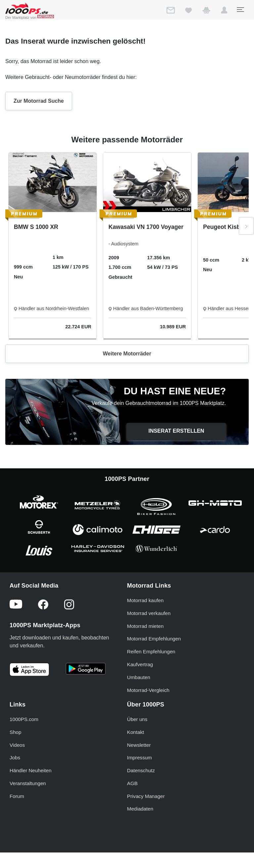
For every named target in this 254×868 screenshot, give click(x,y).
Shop (15, 732)
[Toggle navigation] (240, 10)
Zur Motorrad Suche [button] (39, 101)
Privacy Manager (146, 796)
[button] (224, 12)
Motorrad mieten (145, 626)
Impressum (139, 758)
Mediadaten (140, 809)
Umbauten (139, 677)
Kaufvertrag (140, 664)
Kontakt (136, 732)
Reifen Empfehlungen (151, 651)
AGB (132, 783)
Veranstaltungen (28, 783)
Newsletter (139, 745)
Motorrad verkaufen (149, 613)
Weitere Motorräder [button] (127, 354)
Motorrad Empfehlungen (154, 639)
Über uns (137, 719)
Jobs (15, 758)
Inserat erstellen (176, 431)
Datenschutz (141, 770)
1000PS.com (24, 719)
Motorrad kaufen (145, 600)
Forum (17, 796)
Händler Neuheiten (31, 770)
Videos (17, 745)
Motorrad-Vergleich (148, 690)
